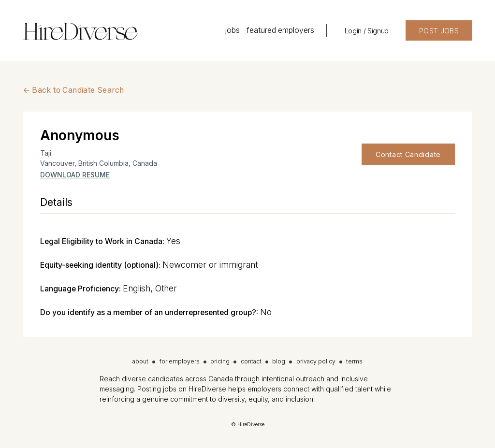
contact (251, 361)
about (140, 361)
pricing (220, 361)
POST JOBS (439, 31)
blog (279, 361)
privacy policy (316, 361)
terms (354, 361)
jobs (232, 30)
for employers (180, 361)
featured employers (280, 30)
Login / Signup (367, 31)
